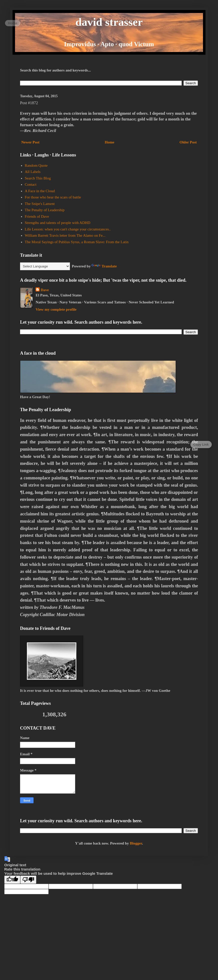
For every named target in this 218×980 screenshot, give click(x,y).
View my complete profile (56, 309)
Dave (45, 290)
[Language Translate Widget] (45, 266)
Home (110, 142)
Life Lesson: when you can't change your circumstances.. (68, 229)
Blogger (136, 843)
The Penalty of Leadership (45, 210)
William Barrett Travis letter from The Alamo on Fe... (65, 235)
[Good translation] (12, 880)
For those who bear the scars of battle (53, 197)
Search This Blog (38, 178)
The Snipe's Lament (40, 204)
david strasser (109, 22)
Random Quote (36, 165)
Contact (31, 184)
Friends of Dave (37, 216)
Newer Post (30, 142)
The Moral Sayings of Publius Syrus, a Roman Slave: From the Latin (77, 242)
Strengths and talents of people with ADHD (58, 223)
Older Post (188, 142)
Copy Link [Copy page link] (201, 444)
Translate (104, 266)
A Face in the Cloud (40, 191)
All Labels (33, 172)
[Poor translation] (28, 880)
